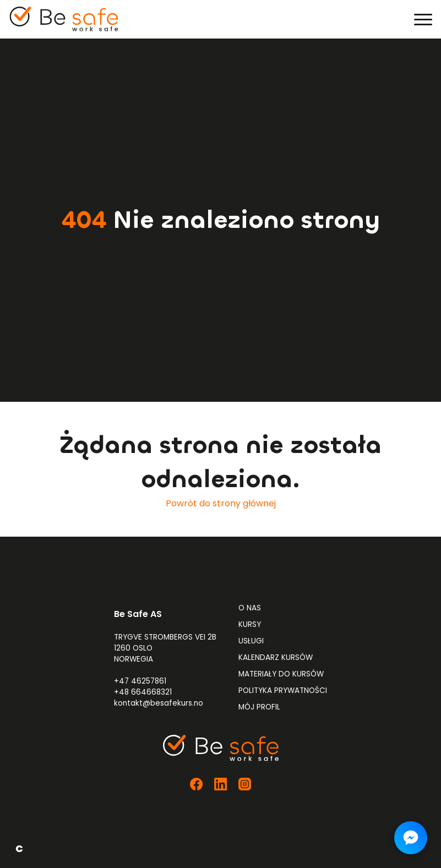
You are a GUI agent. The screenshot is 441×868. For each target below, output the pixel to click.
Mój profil (259, 707)
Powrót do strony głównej (221, 503)
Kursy (250, 624)
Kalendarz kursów (276, 657)
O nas (250, 608)
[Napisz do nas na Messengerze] (411, 838)
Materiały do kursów (281, 674)
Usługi (251, 641)
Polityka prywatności (283, 690)
